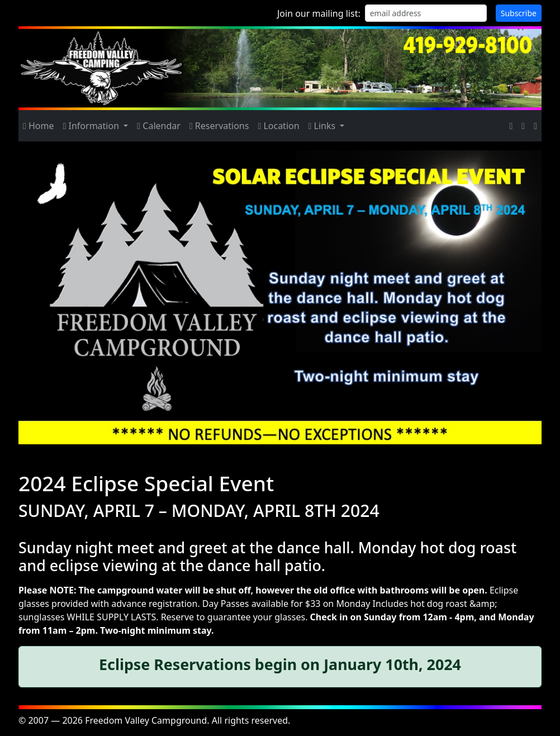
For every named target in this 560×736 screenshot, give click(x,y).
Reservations (219, 126)
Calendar (159, 126)
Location (278, 126)
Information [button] (92, 126)
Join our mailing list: (319, 13)
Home (39, 126)
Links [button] (323, 126)
